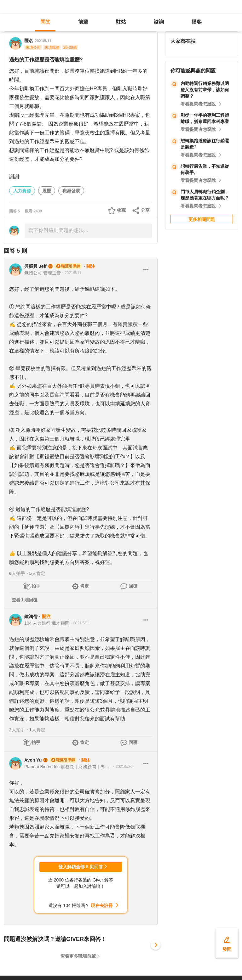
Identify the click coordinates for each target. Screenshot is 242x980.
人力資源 (22, 191)
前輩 (83, 22)
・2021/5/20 (122, 767)
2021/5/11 (43, 41)
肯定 (84, 586)
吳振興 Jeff (35, 266)
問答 (45, 22)
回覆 (133, 586)
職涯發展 (71, 191)
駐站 (121, 22)
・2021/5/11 (71, 273)
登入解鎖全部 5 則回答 (81, 867)
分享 (145, 210)
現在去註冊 (102, 905)
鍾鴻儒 (31, 617)
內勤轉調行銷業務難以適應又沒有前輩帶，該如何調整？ (205, 90)
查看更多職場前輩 (78, 956)
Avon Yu (33, 760)
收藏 (121, 210)
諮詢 (159, 22)
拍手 (36, 586)
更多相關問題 (202, 219)
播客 (197, 22)
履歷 (47, 191)
